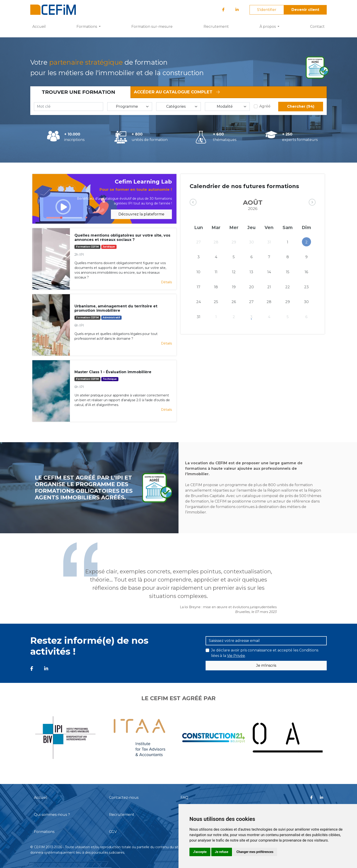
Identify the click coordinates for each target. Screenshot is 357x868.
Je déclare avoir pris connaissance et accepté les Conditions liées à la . (265, 653)
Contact (317, 27)
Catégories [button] (176, 106)
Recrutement (216, 27)
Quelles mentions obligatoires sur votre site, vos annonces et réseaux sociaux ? (122, 237)
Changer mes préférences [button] (255, 852)
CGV (113, 832)
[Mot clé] (69, 107)
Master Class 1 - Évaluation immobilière (113, 372)
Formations (44, 832)
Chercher (301, 106)
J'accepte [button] (200, 852)
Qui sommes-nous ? (52, 815)
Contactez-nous (124, 798)
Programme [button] (127, 106)
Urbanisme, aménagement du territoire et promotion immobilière (116, 308)
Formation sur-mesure (152, 27)
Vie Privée (236, 656)
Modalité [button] (225, 106)
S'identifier (267, 10)
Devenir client (305, 10)
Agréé (265, 106)
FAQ (184, 798)
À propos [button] (268, 27)
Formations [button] (87, 27)
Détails (166, 282)
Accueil (39, 27)
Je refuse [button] (222, 852)
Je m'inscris (266, 665)
